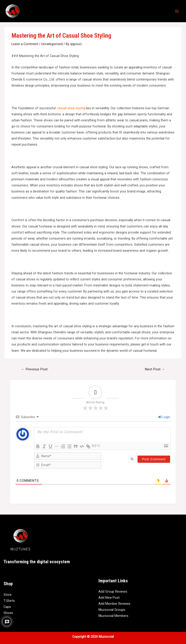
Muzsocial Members (113, 616)
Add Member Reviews (114, 604)
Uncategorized (52, 44)
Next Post (155, 369)
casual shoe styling (71, 108)
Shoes (8, 613)
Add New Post (109, 598)
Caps (7, 607)
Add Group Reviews (113, 592)
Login (164, 417)
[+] (97, 445)
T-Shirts (9, 601)
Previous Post (34, 369)
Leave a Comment (25, 44)
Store (8, 595)
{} (93, 445)
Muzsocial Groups (112, 610)
